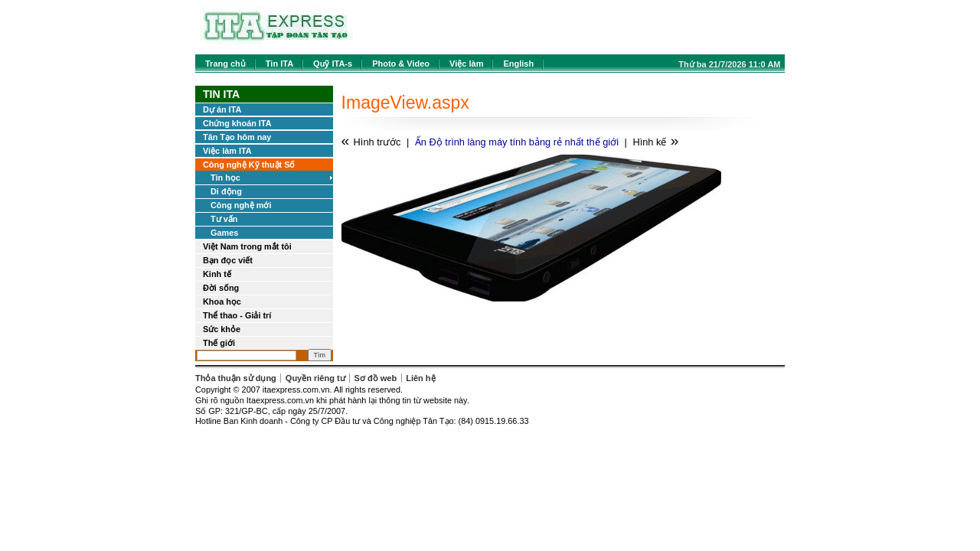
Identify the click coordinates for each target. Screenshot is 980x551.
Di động (226, 191)
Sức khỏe (222, 329)
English (518, 64)
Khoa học (222, 302)
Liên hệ (420, 378)
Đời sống (221, 288)
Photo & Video (401, 64)
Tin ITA (279, 64)
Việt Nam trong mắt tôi (247, 246)
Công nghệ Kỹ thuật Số (249, 165)
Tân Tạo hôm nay (237, 137)
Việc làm (466, 64)
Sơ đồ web (376, 378)
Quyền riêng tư (315, 378)
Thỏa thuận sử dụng (236, 378)
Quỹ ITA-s (333, 64)
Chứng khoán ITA (237, 123)
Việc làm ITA (227, 151)
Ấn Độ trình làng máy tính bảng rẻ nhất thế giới (517, 142)
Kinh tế (217, 274)
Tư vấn (224, 219)
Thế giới (219, 343)
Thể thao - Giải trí (237, 315)
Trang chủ (225, 64)
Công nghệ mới (241, 205)
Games (224, 233)
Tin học (225, 178)
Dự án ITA (222, 109)
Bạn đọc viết (228, 260)
